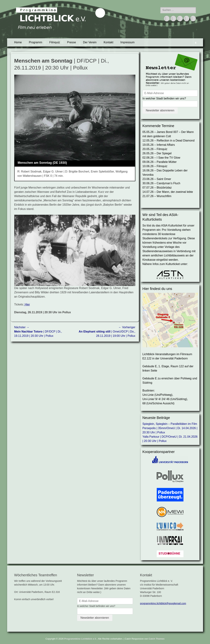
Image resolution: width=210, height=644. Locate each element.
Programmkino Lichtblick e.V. (81, 639)
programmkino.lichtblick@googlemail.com (163, 603)
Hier (27, 304)
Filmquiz (55, 42)
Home (18, 42)
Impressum (127, 42)
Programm (36, 42)
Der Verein (90, 42)
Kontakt (108, 42)
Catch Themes (157, 639)
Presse (71, 42)
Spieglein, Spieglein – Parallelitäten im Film (170, 424)
